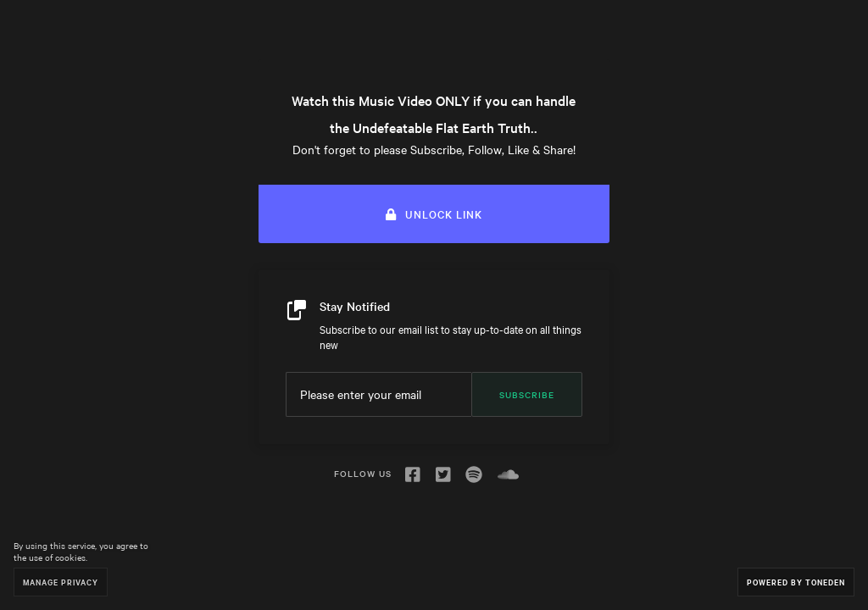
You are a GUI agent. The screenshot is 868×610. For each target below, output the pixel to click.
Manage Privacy (61, 582)
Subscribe (527, 394)
